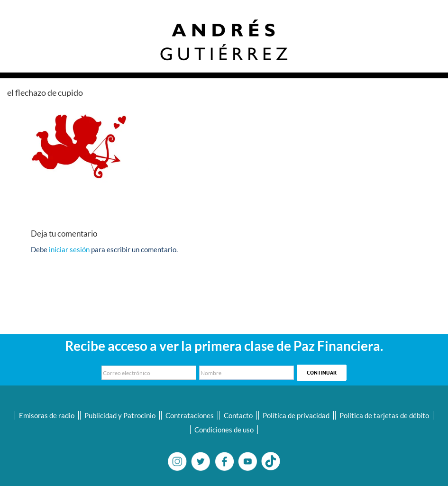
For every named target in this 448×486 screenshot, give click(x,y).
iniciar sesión (70, 249)
